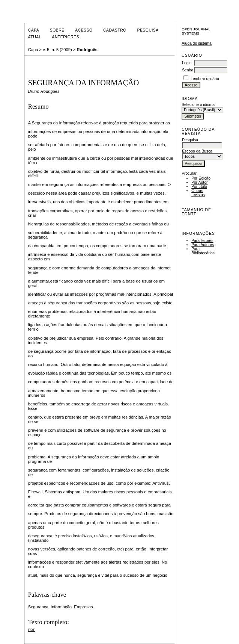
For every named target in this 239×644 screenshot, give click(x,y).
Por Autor (199, 182)
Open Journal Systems (196, 31)
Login (187, 63)
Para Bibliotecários (203, 251)
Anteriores (65, 37)
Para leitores (202, 241)
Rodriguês (87, 50)
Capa (34, 30)
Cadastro (115, 30)
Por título (199, 187)
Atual (35, 37)
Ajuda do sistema (197, 43)
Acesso (84, 30)
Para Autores (203, 245)
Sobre (57, 30)
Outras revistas (198, 193)
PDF (32, 630)
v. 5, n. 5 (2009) (57, 50)
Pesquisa (148, 30)
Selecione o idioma (198, 105)
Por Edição (201, 178)
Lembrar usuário (205, 79)
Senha (188, 70)
